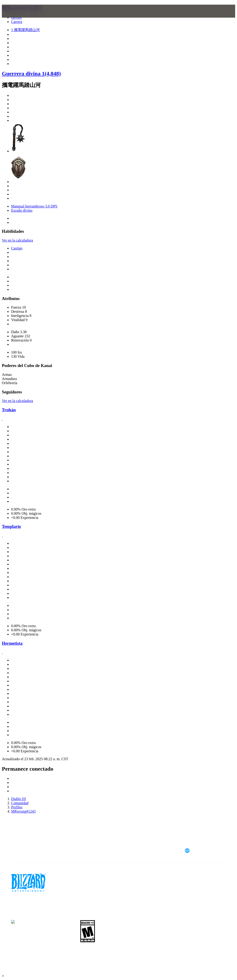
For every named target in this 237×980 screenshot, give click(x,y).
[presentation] (19, 17)
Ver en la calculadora (17, 240)
